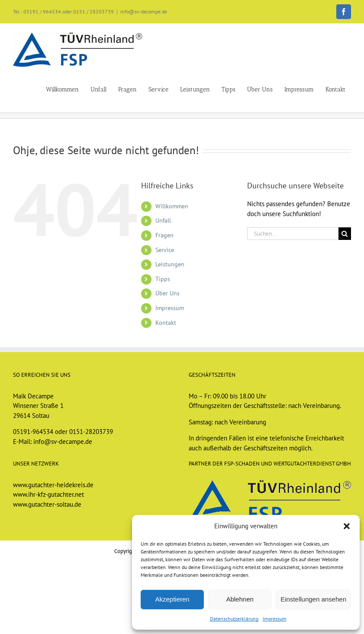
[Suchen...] (293, 234)
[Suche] (345, 234)
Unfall (163, 220)
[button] (347, 526)
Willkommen (172, 206)
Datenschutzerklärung (234, 619)
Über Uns (168, 293)
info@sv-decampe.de (144, 11)
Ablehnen (240, 599)
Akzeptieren (172, 599)
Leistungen (170, 264)
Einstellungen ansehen (313, 599)
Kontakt (166, 323)
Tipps (163, 279)
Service (165, 250)
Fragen (164, 235)
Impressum (275, 619)
